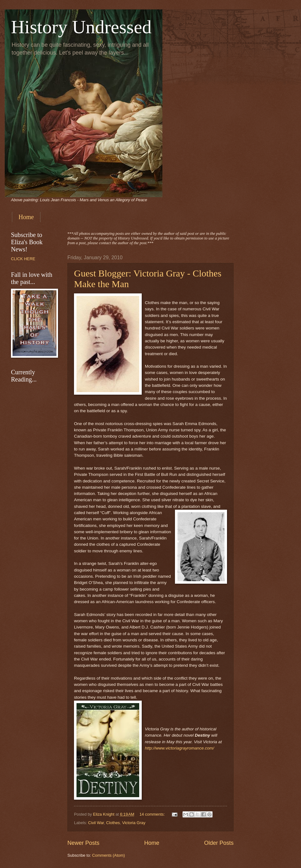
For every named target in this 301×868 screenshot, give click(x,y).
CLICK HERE (23, 259)
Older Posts (219, 843)
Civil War (96, 823)
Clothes (113, 823)
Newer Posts (83, 843)
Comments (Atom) (108, 855)
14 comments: (153, 814)
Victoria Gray (134, 823)
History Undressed (81, 27)
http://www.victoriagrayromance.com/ (180, 748)
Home (26, 217)
